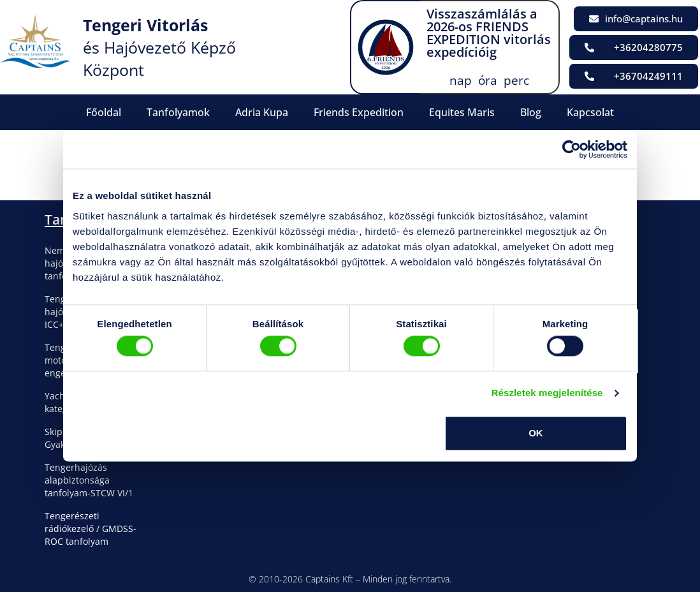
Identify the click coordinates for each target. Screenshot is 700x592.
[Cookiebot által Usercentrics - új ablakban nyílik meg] (572, 149)
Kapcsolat (590, 112)
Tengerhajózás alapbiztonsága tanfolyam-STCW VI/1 (89, 480)
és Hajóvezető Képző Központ (159, 47)
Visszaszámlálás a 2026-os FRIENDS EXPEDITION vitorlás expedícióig (489, 33)
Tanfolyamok (178, 112)
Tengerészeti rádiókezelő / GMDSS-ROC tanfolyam (91, 529)
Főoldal (104, 112)
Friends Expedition (359, 112)
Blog (531, 112)
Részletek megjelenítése (547, 393)
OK (536, 433)
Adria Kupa (262, 112)
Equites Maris (462, 112)
